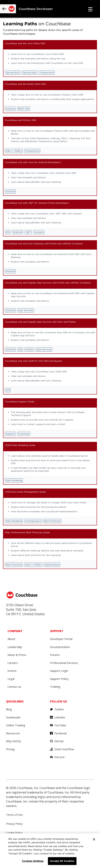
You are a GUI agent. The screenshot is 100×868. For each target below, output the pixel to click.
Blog (9, 709)
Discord (59, 757)
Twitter (59, 709)
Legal (11, 679)
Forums (55, 655)
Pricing (10, 749)
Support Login (59, 671)
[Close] (94, 839)
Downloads (13, 717)
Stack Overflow (64, 749)
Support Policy (59, 679)
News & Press (17, 655)
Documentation (60, 647)
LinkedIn (60, 717)
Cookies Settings (33, 861)
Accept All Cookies (62, 861)
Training (55, 687)
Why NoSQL (14, 741)
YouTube (60, 725)
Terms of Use (14, 815)
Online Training (16, 725)
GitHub (59, 741)
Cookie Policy (14, 833)
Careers (13, 663)
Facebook (61, 733)
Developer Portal (61, 639)
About (11, 639)
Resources (13, 733)
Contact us (14, 687)
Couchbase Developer (36, 9)
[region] (50, 851)
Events (12, 671)
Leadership (15, 647)
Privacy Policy (14, 824)
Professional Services (64, 663)
